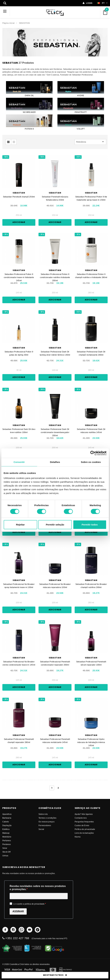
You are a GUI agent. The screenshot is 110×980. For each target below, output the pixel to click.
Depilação (7, 825)
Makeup (6, 833)
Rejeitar (20, 525)
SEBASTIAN (24, 23)
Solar (5, 848)
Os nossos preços (46, 822)
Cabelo (6, 822)
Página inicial (8, 23)
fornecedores (45, 825)
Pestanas (7, 844)
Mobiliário (7, 837)
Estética (6, 829)
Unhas (5, 856)
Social (41, 829)
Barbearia (7, 818)
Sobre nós (43, 814)
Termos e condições (47, 818)
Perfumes (7, 841)
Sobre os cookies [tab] (91, 462)
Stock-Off (6, 852)
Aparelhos (7, 814)
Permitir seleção (55, 525)
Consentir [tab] (19, 462)
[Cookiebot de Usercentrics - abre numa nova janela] (93, 453)
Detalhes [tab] (55, 462)
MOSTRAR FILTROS (55, 975)
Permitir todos (90, 525)
